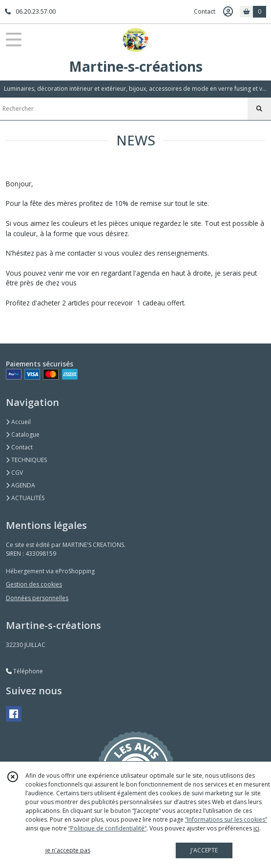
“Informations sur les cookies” (226, 819)
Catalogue (23, 434)
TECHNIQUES (26, 460)
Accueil (18, 422)
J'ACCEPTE (204, 850)
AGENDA (21, 485)
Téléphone (24, 671)
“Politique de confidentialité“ (107, 828)
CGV (14, 473)
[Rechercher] (259, 109)
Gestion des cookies (34, 584)
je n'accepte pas (68, 850)
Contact (205, 11)
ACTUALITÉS (25, 498)
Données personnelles (37, 598)
